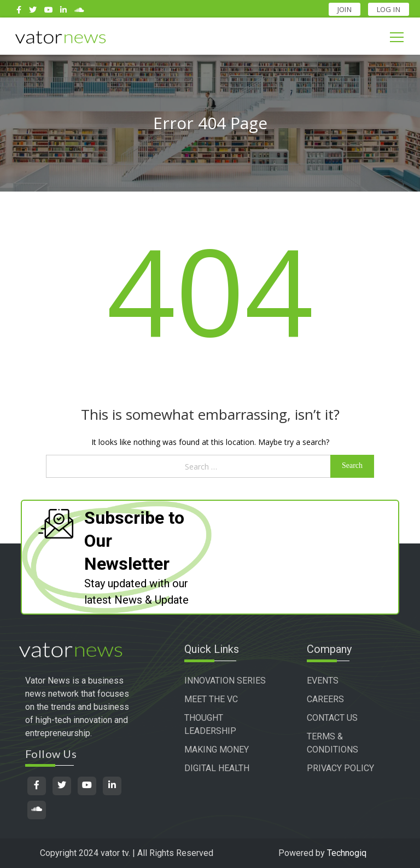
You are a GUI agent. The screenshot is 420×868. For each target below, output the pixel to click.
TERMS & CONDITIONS (332, 743)
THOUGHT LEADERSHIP (210, 724)
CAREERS (325, 699)
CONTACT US (332, 718)
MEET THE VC (211, 699)
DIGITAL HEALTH (217, 768)
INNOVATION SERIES (225, 681)
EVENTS (323, 681)
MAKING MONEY (217, 750)
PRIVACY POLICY (340, 768)
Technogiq (347, 853)
